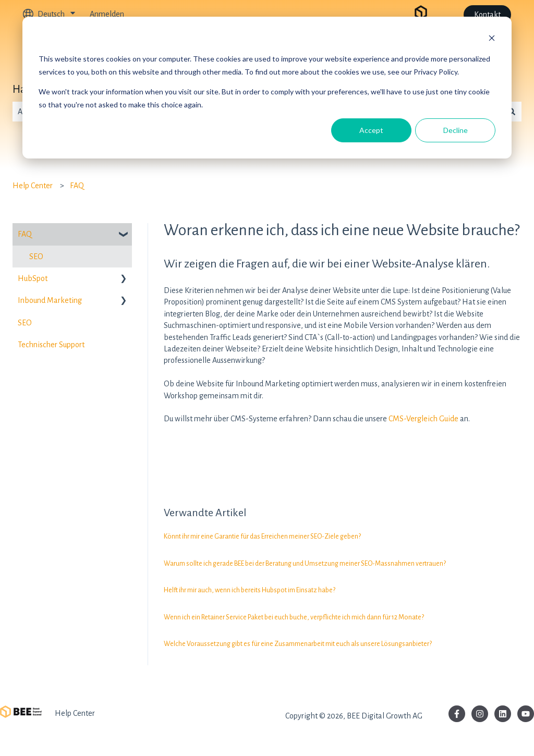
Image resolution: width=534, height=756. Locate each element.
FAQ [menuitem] (25, 234)
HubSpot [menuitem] (33, 278)
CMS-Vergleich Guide (423, 419)
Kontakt (487, 15)
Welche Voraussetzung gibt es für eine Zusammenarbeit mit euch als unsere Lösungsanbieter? (298, 644)
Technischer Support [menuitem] (51, 345)
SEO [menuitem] (36, 257)
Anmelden (107, 14)
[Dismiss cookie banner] (492, 39)
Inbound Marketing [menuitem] (50, 300)
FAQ (77, 186)
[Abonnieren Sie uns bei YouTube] (526, 714)
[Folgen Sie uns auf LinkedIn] (503, 714)
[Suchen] (512, 112)
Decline (456, 130)
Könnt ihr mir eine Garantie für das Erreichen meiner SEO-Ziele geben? (262, 536)
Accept (371, 130)
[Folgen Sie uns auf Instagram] (480, 714)
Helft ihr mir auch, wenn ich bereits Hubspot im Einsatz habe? (250, 590)
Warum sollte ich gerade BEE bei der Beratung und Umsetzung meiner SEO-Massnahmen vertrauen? (305, 564)
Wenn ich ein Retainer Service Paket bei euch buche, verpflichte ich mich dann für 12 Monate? (294, 617)
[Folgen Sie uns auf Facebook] (457, 714)
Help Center (33, 186)
